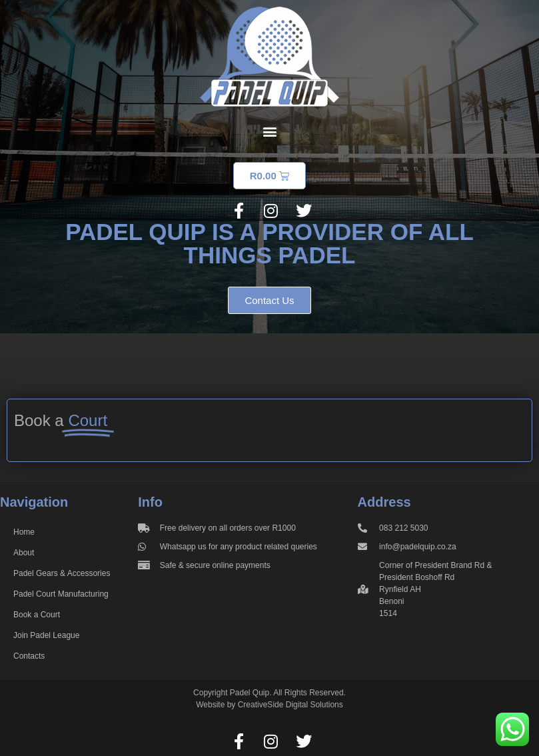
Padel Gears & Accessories (62, 573)
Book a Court (37, 615)
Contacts (29, 656)
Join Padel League (46, 635)
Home (24, 532)
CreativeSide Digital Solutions (290, 705)
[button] (269, 131)
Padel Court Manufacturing (61, 594)
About (24, 553)
